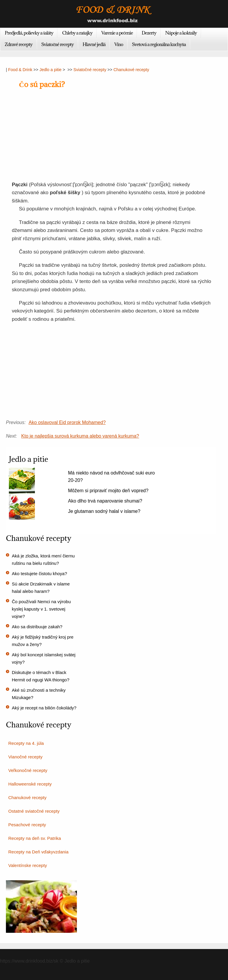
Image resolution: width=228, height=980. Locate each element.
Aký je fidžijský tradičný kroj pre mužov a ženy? (43, 641)
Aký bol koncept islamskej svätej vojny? (44, 658)
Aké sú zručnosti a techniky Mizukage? (39, 694)
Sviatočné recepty (58, 44)
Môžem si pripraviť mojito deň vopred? (108, 491)
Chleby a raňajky (77, 33)
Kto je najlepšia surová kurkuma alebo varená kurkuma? (80, 436)
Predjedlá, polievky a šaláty (29, 33)
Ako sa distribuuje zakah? (37, 627)
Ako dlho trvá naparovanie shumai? (105, 501)
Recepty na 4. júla (26, 743)
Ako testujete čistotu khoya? (39, 574)
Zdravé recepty (19, 44)
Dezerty (149, 33)
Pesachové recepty (27, 825)
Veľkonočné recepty (28, 770)
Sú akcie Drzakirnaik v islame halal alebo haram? (41, 588)
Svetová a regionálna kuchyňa (159, 44)
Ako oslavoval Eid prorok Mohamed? (67, 422)
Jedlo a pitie (50, 70)
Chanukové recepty (131, 70)
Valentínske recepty (28, 865)
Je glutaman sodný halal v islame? (104, 511)
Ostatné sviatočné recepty (34, 811)
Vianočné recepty (25, 757)
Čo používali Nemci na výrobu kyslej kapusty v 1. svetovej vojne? (41, 609)
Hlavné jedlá (94, 44)
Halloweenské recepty (30, 784)
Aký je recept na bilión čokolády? (44, 708)
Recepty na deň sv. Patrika (35, 838)
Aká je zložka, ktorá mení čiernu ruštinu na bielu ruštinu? (43, 559)
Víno (119, 44)
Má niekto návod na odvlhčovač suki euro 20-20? (111, 477)
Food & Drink (20, 70)
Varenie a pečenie (117, 33)
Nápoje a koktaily (181, 33)
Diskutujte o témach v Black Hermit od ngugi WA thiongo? (41, 676)
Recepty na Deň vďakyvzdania (38, 852)
